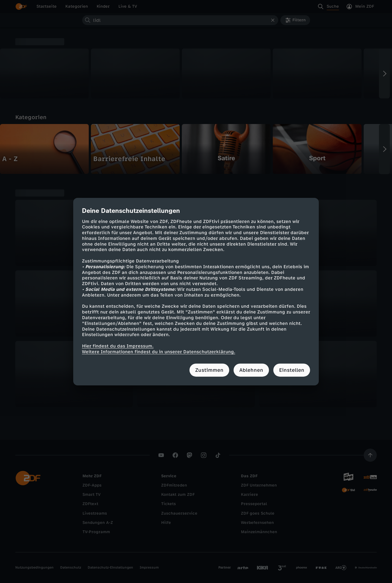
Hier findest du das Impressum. (118, 346)
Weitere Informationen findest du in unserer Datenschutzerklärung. (159, 352)
